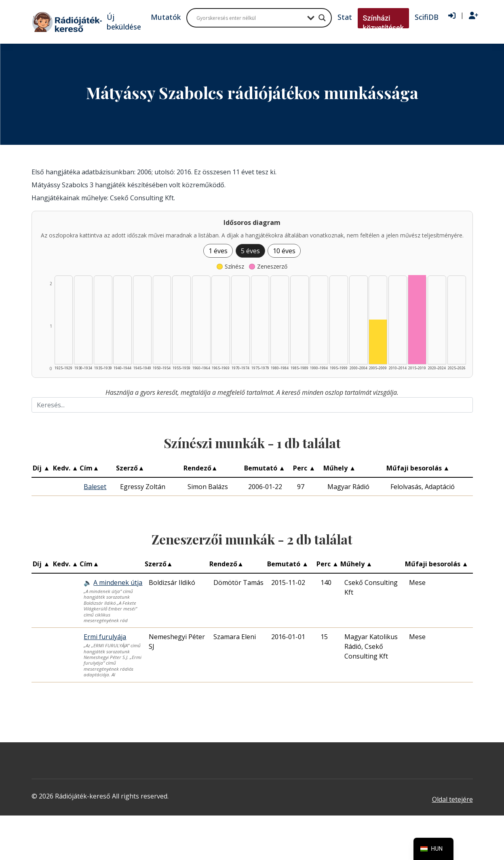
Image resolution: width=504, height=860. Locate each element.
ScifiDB (427, 17)
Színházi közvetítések (384, 23)
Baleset (95, 487)
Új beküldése (124, 22)
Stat (345, 17)
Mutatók (166, 17)
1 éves (218, 251)
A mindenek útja (118, 583)
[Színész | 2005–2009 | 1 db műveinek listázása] (378, 342)
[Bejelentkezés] (452, 16)
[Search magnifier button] (322, 18)
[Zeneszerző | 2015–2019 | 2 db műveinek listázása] (417, 320)
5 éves (250, 251)
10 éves (284, 251)
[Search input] (250, 18)
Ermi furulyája (105, 637)
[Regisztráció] (473, 16)
